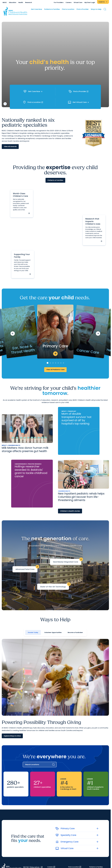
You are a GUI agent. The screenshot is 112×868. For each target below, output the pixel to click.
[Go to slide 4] (56, 363)
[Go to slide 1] (48, 363)
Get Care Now (36, 9)
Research (29, 2)
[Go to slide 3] (53, 363)
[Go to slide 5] (58, 363)
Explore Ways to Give (12, 736)
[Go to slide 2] (50, 363)
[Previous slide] (13, 334)
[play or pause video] (5, 104)
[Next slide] (98, 334)
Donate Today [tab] (33, 632)
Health (21, 2)
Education (13, 2)
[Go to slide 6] (61, 363)
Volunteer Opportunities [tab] (53, 632)
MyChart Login (90, 2)
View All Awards (10, 147)
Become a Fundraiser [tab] (75, 632)
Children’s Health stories (70, 511)
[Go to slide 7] (63, 363)
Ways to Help (96, 9)
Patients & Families (52, 9)
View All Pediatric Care (55, 370)
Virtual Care (78, 2)
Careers (69, 2)
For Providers (59, 2)
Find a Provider (83, 9)
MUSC (5, 2)
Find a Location (68, 9)
